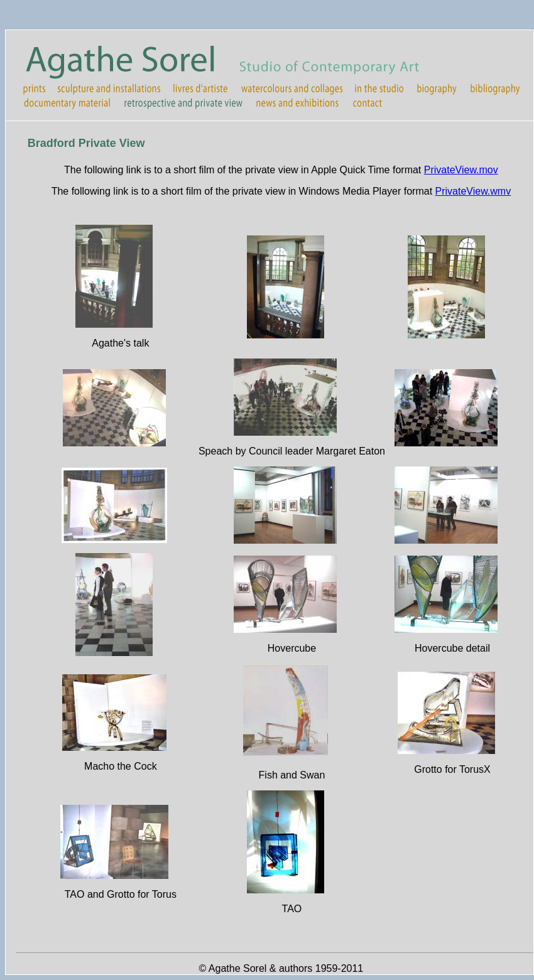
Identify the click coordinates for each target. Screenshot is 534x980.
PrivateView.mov (461, 170)
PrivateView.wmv (473, 191)
